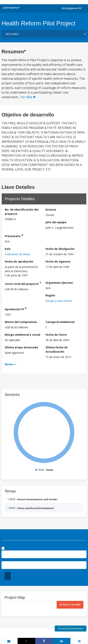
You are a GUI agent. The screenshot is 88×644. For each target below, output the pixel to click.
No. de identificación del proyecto (22, 212)
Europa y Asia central (59, 301)
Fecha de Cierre (56, 335)
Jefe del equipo (56, 222)
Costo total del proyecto (23, 283)
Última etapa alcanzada (21, 347)
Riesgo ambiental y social (22, 335)
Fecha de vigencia (58, 261)
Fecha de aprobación (19, 261)
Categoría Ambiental (60, 322)
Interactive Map (70, 605)
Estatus (51, 210)
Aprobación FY (16, 309)
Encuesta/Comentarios (71, 629)
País (8, 249)
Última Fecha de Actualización (57, 349)
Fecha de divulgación (60, 249)
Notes (9, 364)
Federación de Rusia (17, 254)
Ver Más (28, 97)
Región (50, 295)
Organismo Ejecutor (59, 283)
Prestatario (14, 235)
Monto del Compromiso (21, 322)
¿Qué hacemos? (11, 8)
